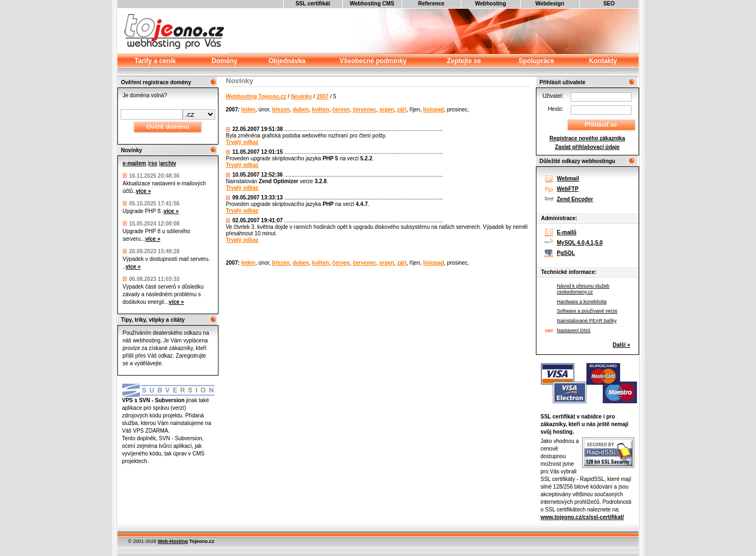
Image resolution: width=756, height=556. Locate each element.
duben (301, 110)
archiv (168, 163)
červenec (364, 110)
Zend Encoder (575, 199)
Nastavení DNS (574, 330)
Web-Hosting (173, 541)
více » (143, 191)
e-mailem (135, 163)
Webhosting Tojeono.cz (256, 96)
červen (341, 110)
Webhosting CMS (372, 4)
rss (153, 163)
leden (248, 110)
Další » (621, 345)
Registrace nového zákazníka (587, 138)
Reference (431, 4)
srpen (387, 110)
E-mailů (567, 232)
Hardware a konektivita (582, 302)
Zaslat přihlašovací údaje (587, 147)
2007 (322, 96)
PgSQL (566, 253)
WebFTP (568, 189)
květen (321, 110)
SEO (609, 4)
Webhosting (491, 4)
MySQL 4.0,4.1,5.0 (580, 243)
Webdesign (550, 4)
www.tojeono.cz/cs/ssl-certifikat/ (583, 517)
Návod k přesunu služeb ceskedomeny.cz (583, 289)
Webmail (568, 179)
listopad (434, 110)
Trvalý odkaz (242, 142)
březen (281, 110)
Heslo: (555, 109)
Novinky (301, 96)
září (402, 110)
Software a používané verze (588, 311)
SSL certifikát (313, 4)
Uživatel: (553, 96)
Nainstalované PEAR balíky (587, 321)
